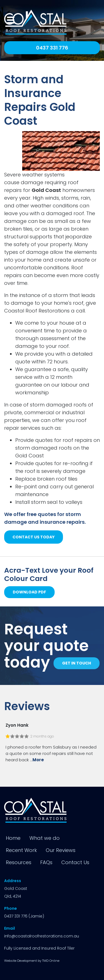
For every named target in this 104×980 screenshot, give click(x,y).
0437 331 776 (52, 48)
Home (13, 838)
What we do (45, 838)
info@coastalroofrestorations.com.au (42, 936)
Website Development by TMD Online (32, 961)
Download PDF (29, 592)
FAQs (46, 862)
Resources (19, 862)
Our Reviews (61, 850)
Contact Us (75, 862)
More (38, 760)
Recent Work (21, 850)
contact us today (34, 537)
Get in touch (77, 663)
